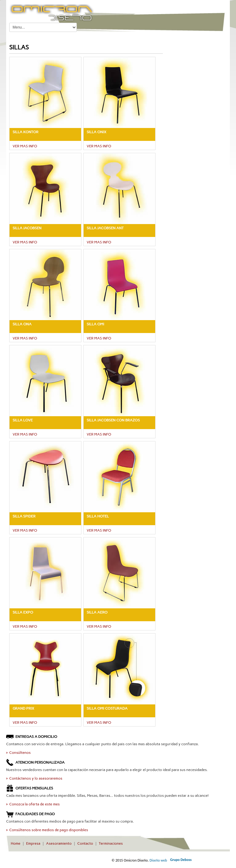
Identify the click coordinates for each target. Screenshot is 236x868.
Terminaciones (111, 843)
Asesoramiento (59, 843)
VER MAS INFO (25, 146)
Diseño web (158, 860)
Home (16, 843)
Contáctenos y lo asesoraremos (36, 778)
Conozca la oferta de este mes (34, 804)
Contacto (85, 843)
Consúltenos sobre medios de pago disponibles (49, 830)
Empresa (33, 843)
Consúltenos (20, 753)
